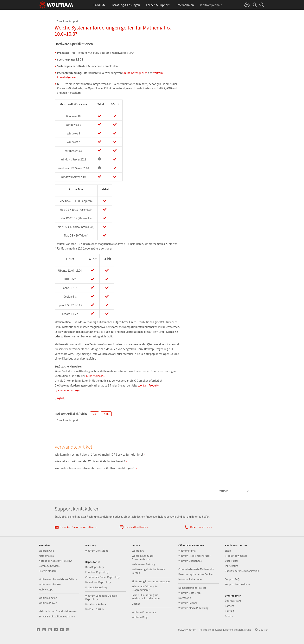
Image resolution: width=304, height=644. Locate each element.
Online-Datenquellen (135, 73)
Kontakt (230, 611)
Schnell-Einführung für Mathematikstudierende (146, 597)
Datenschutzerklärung (238, 630)
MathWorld (185, 598)
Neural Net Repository (98, 582)
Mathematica (46, 556)
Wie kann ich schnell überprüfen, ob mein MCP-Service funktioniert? (99, 454)
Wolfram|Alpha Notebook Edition (58, 579)
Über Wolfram (233, 601)
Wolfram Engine (48, 598)
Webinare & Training (143, 564)
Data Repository (95, 567)
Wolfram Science (188, 603)
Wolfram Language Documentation (143, 557)
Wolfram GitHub (95, 609)
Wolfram (191, 630)
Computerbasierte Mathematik (196, 569)
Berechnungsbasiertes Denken (196, 574)
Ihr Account (232, 566)
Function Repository (97, 572)
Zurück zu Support (67, 21)
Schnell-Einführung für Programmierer (145, 588)
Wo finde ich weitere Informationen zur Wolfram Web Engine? (95, 468)
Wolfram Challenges (190, 561)
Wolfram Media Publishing (193, 608)
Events (229, 616)
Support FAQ (232, 579)
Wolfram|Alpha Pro (50, 584)
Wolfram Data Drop (190, 593)
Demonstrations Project (192, 588)
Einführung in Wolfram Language (151, 581)
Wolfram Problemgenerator (194, 556)
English (60, 398)
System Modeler (48, 571)
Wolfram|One (46, 551)
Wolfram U (138, 551)
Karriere (229, 606)
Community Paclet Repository (103, 577)
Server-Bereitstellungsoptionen (57, 616)
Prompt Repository (96, 587)
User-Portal (231, 561)
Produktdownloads (236, 556)
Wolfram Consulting (97, 551)
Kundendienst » (95, 376)
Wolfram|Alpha (187, 551)
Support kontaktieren (237, 584)
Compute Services (49, 566)
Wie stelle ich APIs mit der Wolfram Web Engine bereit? (90, 461)
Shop (228, 551)
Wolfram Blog (140, 617)
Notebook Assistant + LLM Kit (56, 561)
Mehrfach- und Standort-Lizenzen (58, 611)
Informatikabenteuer (190, 579)
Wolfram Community (144, 612)
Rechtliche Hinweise (211, 630)
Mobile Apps (46, 589)
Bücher (136, 604)
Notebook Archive (96, 604)
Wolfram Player (48, 603)
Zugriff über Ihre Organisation (242, 571)
